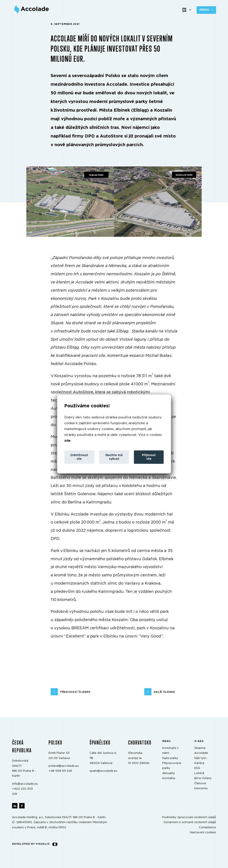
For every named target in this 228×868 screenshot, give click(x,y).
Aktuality (169, 773)
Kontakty (169, 778)
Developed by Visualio (35, 844)
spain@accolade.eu (103, 771)
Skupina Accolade (201, 751)
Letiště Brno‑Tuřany (203, 776)
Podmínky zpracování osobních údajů (189, 817)
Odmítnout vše (79, 457)
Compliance (207, 827)
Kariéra (199, 763)
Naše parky (170, 758)
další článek (164, 692)
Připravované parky (172, 766)
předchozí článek (75, 692)
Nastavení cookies (203, 832)
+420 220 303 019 (22, 791)
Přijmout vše (149, 457)
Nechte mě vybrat (114, 457)
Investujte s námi (170, 751)
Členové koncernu (201, 786)
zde (67, 441)
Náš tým (200, 758)
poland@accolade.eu (64, 766)
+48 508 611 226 (60, 771)
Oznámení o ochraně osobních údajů (190, 822)
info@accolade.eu (25, 784)
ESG (197, 768)
